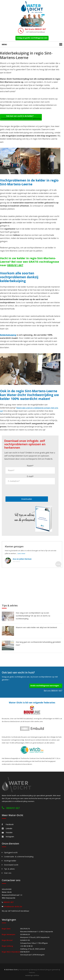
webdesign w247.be (32, 975)
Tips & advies (9, 869)
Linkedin (7, 828)
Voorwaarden (24, 970)
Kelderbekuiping (8, 335)
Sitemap (33, 970)
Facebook (8, 824)
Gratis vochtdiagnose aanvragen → (46, 686)
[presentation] (24, 490)
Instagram (8, 837)
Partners (32, 972)
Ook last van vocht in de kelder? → (21, 117)
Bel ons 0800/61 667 (53, 691)
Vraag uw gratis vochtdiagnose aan (32, 38)
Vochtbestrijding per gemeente (48, 970)
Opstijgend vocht (11, 852)
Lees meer (21, 553)
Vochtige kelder (10, 861)
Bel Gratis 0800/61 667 (35, 29)
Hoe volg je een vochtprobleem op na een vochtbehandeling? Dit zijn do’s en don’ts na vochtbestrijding (33, 616)
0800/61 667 (13, 808)
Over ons (8, 873)
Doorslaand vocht (11, 865)
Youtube (7, 832)
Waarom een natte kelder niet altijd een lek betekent (36, 627)
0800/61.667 (15, 265)
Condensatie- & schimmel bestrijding (19, 857)
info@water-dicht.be (13, 906)
